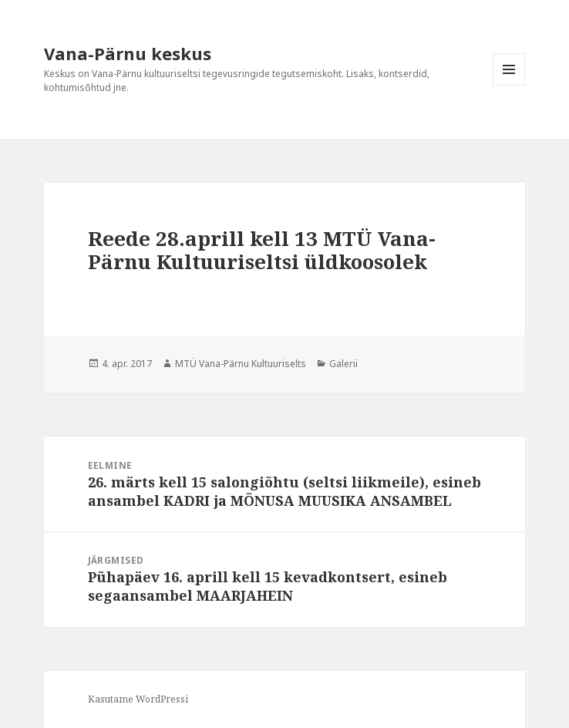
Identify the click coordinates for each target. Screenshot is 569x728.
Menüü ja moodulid (509, 85)
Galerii (343, 364)
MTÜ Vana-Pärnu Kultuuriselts (241, 364)
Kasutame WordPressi (138, 699)
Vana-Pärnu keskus (128, 53)
